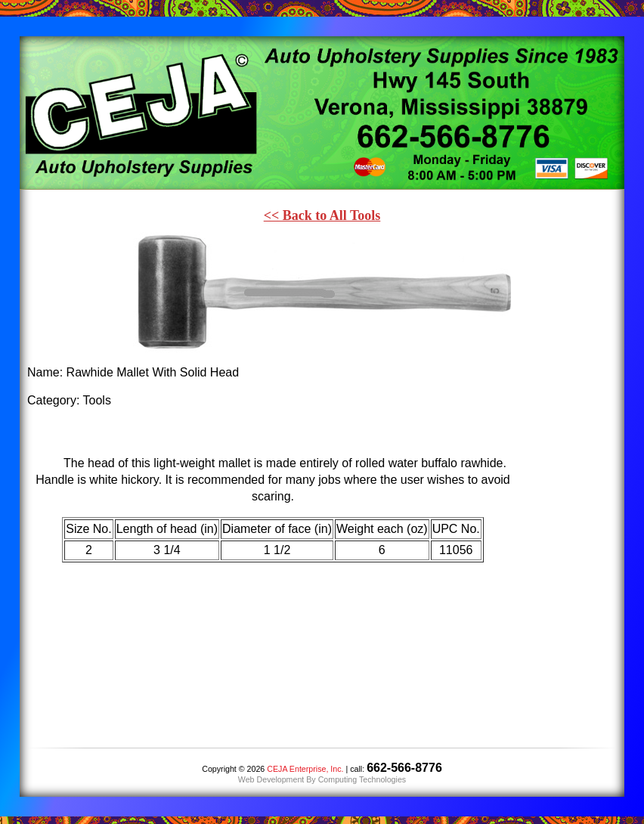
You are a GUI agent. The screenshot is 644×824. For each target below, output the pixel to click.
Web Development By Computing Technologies (322, 779)
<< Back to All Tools (322, 215)
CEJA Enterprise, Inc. (305, 769)
